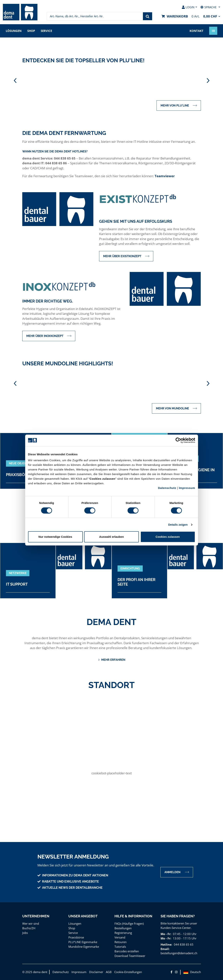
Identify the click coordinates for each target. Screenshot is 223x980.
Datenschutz (167, 488)
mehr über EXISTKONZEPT (126, 256)
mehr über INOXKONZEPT (49, 336)
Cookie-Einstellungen (128, 972)
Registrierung (123, 933)
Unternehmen (36, 916)
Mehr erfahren (112, 660)
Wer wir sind (31, 923)
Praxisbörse (76, 937)
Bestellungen (123, 928)
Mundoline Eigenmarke (84, 947)
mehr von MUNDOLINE (176, 408)
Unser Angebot (83, 916)
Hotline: (166, 944)
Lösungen (14, 31)
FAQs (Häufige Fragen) (129, 923)
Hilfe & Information (133, 916)
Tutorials (120, 947)
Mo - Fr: (166, 934)
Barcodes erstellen (127, 951)
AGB (109, 972)
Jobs (25, 933)
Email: (165, 949)
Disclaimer (96, 972)
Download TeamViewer (130, 956)
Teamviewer (165, 176)
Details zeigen (178, 525)
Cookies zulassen (168, 537)
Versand (120, 937)
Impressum (187, 488)
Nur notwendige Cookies (55, 537)
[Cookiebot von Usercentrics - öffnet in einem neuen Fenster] (178, 440)
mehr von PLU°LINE (179, 105)
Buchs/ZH (29, 928)
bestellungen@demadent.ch (179, 953)
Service (46, 31)
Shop (31, 31)
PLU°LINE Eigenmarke (83, 942)
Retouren (121, 942)
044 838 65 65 (184, 944)
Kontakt (196, 31)
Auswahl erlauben (111, 537)
